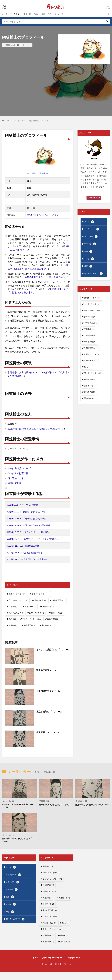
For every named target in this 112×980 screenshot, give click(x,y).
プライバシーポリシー (52, 958)
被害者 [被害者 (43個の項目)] (13, 625)
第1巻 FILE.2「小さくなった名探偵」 (44, 215)
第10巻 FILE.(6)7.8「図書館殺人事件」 (24, 546)
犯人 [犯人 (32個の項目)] (12, 619)
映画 (48, 14)
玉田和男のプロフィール (49, 691)
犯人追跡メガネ (16, 478)
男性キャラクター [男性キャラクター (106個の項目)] (32, 619)
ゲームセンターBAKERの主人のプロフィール (19, 806)
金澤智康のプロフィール (49, 732)
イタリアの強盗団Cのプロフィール (53, 651)
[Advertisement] (56, 96)
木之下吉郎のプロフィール (50, 711)
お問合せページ (73, 958)
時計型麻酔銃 (14, 483)
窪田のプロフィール (47, 670)
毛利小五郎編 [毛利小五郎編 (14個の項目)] (16, 613)
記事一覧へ (93, 197)
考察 (55, 14)
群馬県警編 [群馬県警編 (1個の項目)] (53, 619)
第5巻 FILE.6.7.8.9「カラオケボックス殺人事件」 (29, 532)
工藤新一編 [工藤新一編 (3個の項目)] (30, 607)
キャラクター (17, 14)
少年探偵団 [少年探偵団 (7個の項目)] (40, 600)
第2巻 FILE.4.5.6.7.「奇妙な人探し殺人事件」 (27, 518)
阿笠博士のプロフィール (39, 121)
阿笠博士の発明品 (95, 276)
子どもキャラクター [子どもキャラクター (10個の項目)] (18, 600)
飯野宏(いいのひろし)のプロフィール (56, 805)
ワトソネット (65, 965)
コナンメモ (65, 14)
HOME (7, 121)
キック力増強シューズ (19, 468)
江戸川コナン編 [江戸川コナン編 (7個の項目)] (37, 613)
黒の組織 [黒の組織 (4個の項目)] (46, 625)
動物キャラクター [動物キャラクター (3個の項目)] (17, 594)
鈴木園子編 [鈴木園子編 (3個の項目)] (30, 625)
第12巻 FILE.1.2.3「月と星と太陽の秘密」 (46, 277)
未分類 (90, 261)
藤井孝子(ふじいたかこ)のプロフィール (92, 806)
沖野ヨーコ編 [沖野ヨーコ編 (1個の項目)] (57, 613)
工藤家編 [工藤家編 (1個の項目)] (14, 607)
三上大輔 (12, 429)
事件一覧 (30, 14)
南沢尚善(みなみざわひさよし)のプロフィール (19, 841)
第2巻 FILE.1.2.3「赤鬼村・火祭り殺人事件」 (27, 512)
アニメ (40, 14)
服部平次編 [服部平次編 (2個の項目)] (48, 607)
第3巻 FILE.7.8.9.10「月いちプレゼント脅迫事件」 (29, 525)
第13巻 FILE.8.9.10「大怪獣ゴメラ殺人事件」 (41, 429)
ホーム (5, 14)
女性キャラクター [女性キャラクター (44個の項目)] (40, 594)
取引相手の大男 (16, 372)
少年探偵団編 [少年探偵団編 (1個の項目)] (59, 600)
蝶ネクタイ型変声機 (18, 473)
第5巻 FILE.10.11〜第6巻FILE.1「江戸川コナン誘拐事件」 (33, 539)
